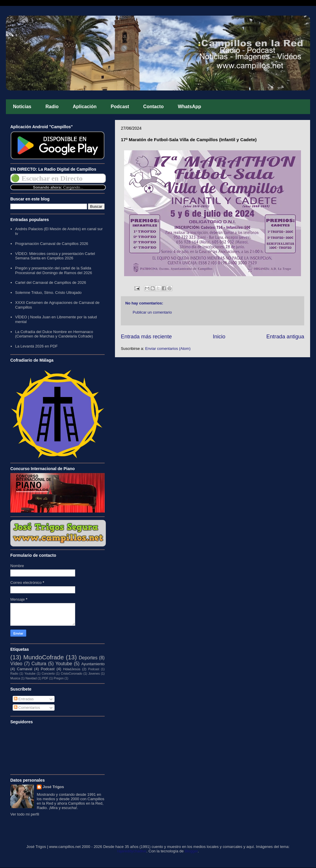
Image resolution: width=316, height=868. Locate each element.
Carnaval (24, 669)
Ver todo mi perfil (25, 814)
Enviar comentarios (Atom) (168, 349)
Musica (15, 678)
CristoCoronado (71, 674)
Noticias (22, 107)
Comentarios (27, 708)
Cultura (39, 664)
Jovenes (94, 674)
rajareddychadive (132, 851)
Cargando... (73, 187)
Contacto (153, 107)
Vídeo (16, 664)
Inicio (219, 337)
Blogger (191, 851)
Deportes (88, 658)
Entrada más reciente (146, 337)
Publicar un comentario (152, 312)
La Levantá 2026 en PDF (36, 346)
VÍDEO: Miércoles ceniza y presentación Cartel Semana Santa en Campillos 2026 (55, 256)
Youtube (64, 664)
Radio (52, 107)
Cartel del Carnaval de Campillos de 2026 (51, 283)
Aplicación (85, 107)
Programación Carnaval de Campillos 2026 (52, 244)
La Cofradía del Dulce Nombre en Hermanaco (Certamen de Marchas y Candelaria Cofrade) (54, 334)
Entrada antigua (285, 337)
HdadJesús (72, 669)
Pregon (59, 678)
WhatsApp (189, 107)
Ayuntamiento (93, 664)
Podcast (120, 107)
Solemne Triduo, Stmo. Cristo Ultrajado (48, 293)
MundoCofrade (44, 657)
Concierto (48, 674)
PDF (45, 678)
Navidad (31, 678)
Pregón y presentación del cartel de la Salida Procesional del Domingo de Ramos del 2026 (54, 270)
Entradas (24, 699)
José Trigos (53, 787)
